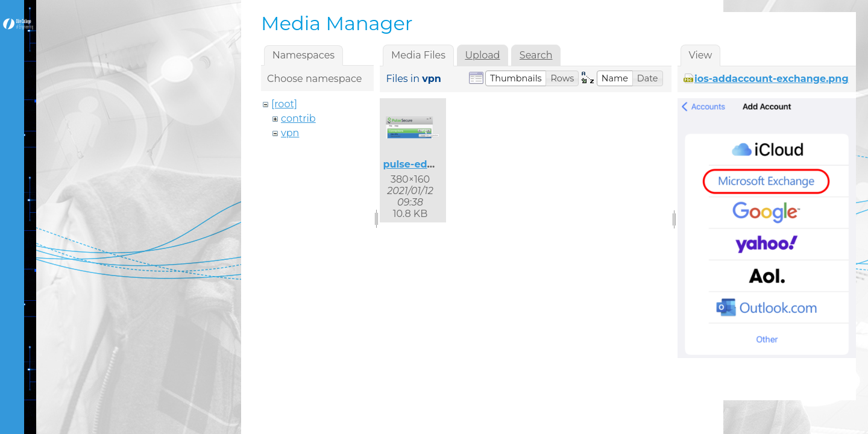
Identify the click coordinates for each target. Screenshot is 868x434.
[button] (516, 78)
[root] (284, 104)
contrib (298, 118)
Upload (482, 55)
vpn (290, 133)
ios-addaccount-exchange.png (772, 79)
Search (536, 55)
